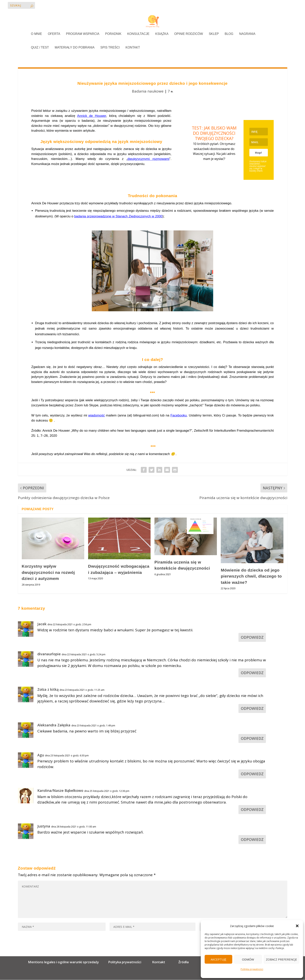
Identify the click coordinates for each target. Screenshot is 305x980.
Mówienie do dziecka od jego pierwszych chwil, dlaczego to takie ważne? (251, 576)
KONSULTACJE (138, 34)
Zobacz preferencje (281, 959)
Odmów (248, 959)
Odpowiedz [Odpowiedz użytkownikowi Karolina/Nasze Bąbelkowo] (252, 810)
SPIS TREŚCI (110, 48)
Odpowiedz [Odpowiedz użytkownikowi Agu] (252, 774)
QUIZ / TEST (40, 48)
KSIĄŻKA (162, 34)
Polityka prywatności (252, 969)
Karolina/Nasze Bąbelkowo (60, 791)
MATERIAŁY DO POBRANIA (75, 48)
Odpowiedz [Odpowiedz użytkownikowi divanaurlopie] (252, 673)
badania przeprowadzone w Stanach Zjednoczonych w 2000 (118, 217)
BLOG (229, 34)
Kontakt (159, 962)
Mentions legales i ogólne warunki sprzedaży (64, 962)
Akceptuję (218, 959)
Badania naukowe (148, 91)
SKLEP (214, 34)
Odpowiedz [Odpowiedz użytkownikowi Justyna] (252, 840)
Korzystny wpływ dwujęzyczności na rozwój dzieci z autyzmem (48, 573)
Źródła (183, 962)
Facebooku (179, 416)
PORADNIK (113, 34)
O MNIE (36, 34)
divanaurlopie (49, 654)
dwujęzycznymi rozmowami (148, 159)
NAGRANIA (247, 34)
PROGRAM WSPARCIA (83, 34)
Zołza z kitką (48, 690)
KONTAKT (133, 48)
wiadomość (97, 416)
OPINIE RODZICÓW (189, 34)
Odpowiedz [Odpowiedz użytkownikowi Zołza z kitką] (252, 709)
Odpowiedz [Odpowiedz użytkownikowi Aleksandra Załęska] (252, 739)
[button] (297, 926)
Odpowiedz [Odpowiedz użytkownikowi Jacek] (252, 638)
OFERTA (54, 34)
